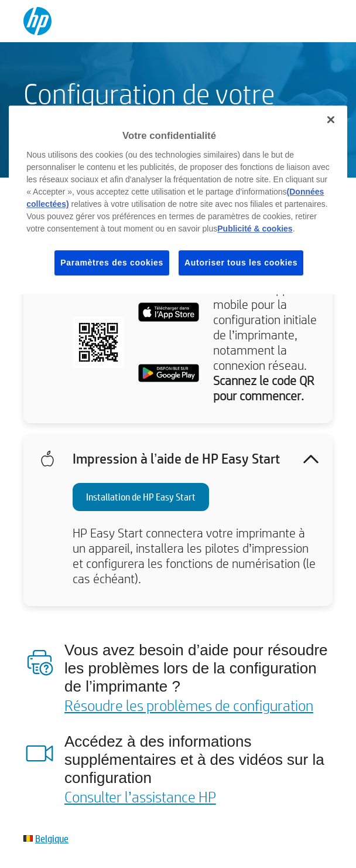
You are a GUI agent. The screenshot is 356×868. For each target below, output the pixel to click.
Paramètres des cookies (112, 263)
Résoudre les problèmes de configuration (189, 705)
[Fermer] (331, 120)
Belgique (52, 838)
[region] (178, 200)
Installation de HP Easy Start (141, 497)
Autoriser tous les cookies (241, 263)
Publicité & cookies (255, 229)
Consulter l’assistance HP (140, 796)
